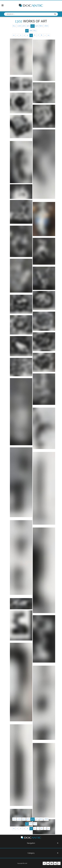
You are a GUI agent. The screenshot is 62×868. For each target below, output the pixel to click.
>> (50, 35)
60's (42, 26)
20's (24, 26)
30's (28, 26)
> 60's (47, 26)
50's (37, 26)
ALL (14, 26)
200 (31, 31)
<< (12, 35)
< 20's (19, 26)
